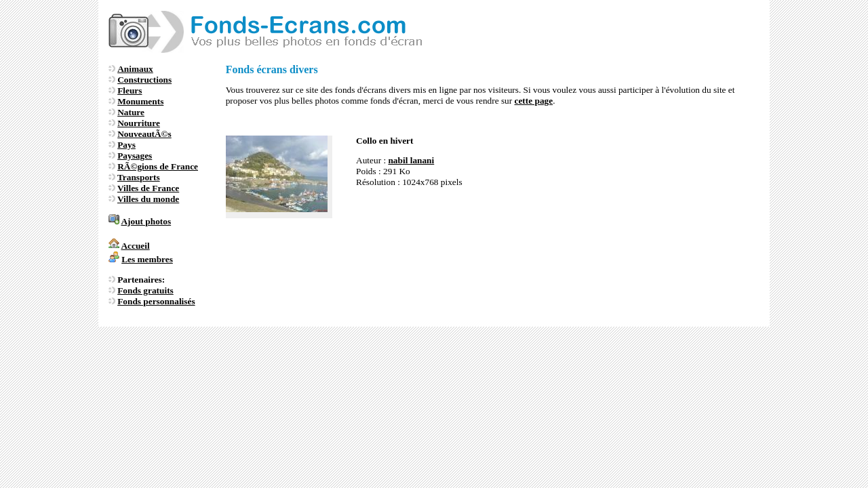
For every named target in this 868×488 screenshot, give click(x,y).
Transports (139, 177)
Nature (131, 112)
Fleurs (130, 90)
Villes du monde (148, 199)
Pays (126, 145)
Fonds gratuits (145, 290)
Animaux (135, 69)
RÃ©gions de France (158, 166)
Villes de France (148, 188)
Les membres (147, 259)
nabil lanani (411, 160)
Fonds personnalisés (156, 301)
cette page (534, 101)
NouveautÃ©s (144, 134)
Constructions (144, 80)
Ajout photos (146, 221)
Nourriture (139, 123)
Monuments (140, 101)
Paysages (135, 156)
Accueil (135, 246)
